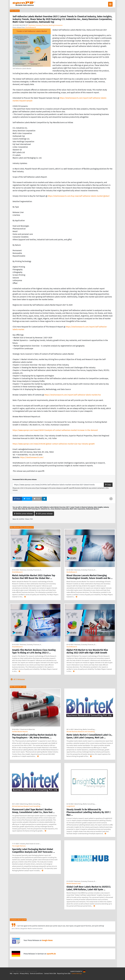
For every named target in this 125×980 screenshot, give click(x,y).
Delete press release (23, 514)
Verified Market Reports (20, 732)
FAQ (11, 973)
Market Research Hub (74, 883)
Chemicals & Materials (28, 729)
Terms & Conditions (36, 973)
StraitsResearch (31, 27)
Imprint (16, 973)
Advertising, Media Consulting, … (85, 729)
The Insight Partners (19, 846)
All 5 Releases (17, 679)
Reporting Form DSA (64, 973)
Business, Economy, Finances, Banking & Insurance (46, 25)
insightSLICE (71, 806)
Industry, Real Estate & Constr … (30, 844)
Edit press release (44, 514)
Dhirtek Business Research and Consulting (81, 732)
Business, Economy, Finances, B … (31, 570)
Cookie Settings (77, 973)
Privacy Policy (24, 973)
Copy (108, 485)
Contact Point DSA (50, 973)
